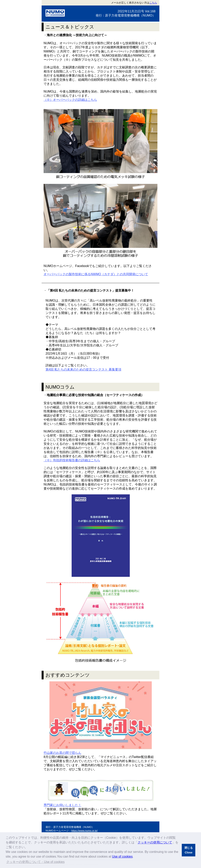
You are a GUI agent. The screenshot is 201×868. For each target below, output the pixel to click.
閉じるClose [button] (189, 850)
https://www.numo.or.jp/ (84, 831)
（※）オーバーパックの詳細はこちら (70, 100)
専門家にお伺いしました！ (62, 805)
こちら (153, 3)
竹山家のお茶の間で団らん (62, 753)
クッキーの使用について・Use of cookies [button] (35, 862)
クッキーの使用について (155, 842)
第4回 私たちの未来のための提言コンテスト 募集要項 (83, 369)
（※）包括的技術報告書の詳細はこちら (72, 460)
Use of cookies (122, 857)
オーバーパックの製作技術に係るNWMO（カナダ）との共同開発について (96, 274)
